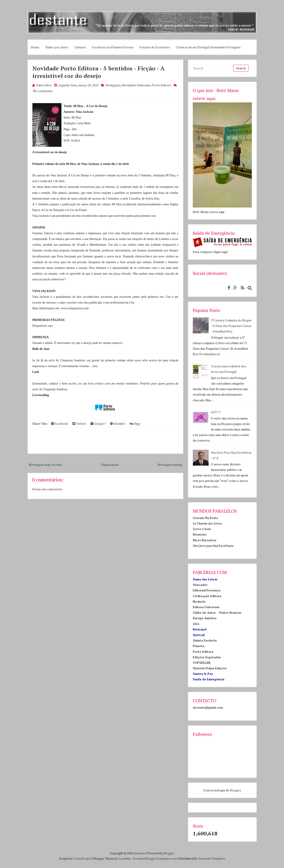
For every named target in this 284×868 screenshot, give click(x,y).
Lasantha (125, 859)
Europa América (205, 618)
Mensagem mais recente (45, 465)
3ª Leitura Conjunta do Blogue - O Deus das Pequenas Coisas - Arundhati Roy (231, 326)
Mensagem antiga (170, 465)
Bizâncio (199, 601)
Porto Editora (161, 85)
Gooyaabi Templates (212, 859)
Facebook (60, 424)
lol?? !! (216, 412)
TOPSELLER (202, 663)
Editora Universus (206, 607)
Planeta (199, 646)
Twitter (79, 424)
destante (139, 853)
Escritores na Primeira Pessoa (113, 47)
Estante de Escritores (155, 47)
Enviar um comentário (47, 489)
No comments (43, 91)
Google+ (98, 424)
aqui (50, 326)
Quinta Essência (205, 640)
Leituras (80, 47)
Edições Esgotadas (207, 657)
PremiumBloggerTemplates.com (155, 859)
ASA (196, 624)
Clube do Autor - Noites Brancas (217, 612)
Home (35, 47)
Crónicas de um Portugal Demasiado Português (208, 47)
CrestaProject (82, 859)
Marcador (200, 585)
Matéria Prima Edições (210, 668)
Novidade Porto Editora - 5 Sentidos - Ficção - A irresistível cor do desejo (98, 72)
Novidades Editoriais (136, 85)
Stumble (118, 424)
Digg (135, 424)
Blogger (235, 790)
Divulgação (113, 85)
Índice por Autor (57, 47)
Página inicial (110, 465)
